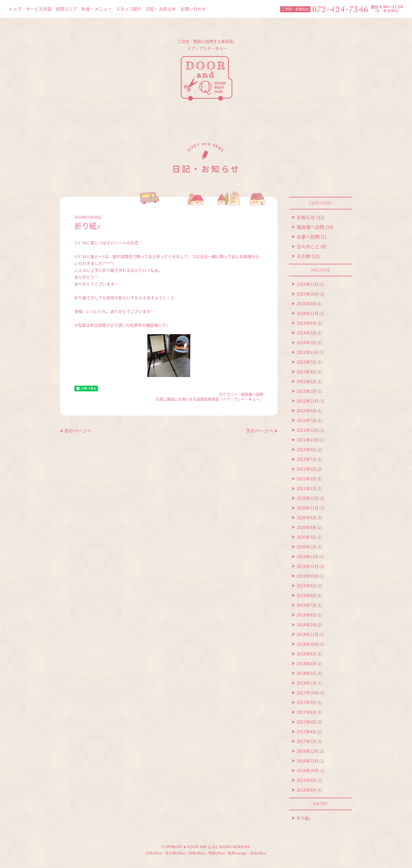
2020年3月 (306, 537)
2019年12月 (308, 556)
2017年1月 (306, 741)
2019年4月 (306, 615)
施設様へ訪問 (252, 394)
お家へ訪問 (308, 237)
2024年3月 (306, 333)
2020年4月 (306, 527)
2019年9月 (306, 586)
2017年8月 (306, 712)
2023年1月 (306, 391)
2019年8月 (306, 595)
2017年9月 (306, 702)
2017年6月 (306, 722)
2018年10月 (308, 644)
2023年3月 (306, 372)
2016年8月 (306, 790)
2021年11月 (308, 440)
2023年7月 (306, 362)
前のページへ (78, 431)
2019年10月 (308, 576)
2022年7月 (306, 420)
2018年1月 (306, 683)
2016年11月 (308, 761)
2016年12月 (308, 751)
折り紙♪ (304, 818)
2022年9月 (306, 411)
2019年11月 (308, 566)
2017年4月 (306, 732)
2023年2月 (306, 381)
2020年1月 (306, 547)
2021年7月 (306, 459)
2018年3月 (306, 673)
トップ (15, 9)
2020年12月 (308, 498)
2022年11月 (308, 401)
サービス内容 (39, 9)
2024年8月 (306, 323)
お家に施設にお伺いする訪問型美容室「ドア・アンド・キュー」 (209, 399)
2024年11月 (308, 313)
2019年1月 (306, 625)
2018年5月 (306, 663)
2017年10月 (308, 693)
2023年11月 (308, 352)
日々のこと (308, 246)
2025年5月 (306, 304)
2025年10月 (308, 294)
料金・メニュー (97, 9)
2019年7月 (306, 605)
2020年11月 (308, 508)
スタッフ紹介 (129, 9)
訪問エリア (67, 9)
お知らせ (306, 217)
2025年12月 (308, 284)
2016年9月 (306, 780)
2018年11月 (308, 634)
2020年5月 (306, 518)
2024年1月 (306, 342)
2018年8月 (306, 654)
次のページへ (260, 431)
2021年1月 (306, 488)
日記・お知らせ (161, 9)
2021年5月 (306, 469)
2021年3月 (306, 479)
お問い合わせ (193, 9)
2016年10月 (308, 770)
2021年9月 (306, 449)
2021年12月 (308, 430)
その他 (304, 256)
